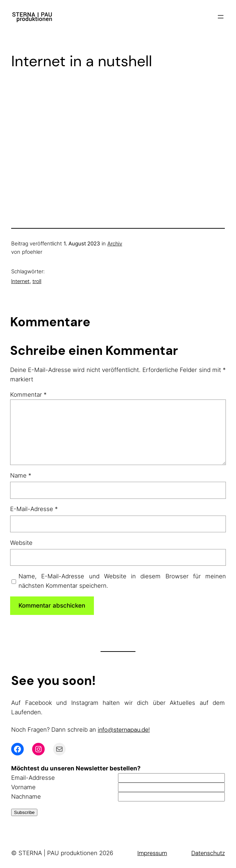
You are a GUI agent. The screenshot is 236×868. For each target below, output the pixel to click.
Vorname (23, 787)
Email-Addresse (33, 778)
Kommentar (28, 395)
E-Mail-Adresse (34, 509)
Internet (20, 281)
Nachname (26, 797)
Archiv (115, 244)
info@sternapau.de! (124, 730)
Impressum (152, 853)
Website (21, 543)
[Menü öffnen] (221, 17)
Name (21, 475)
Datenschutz (208, 853)
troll (37, 281)
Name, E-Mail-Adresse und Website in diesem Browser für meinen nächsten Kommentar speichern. (122, 581)
